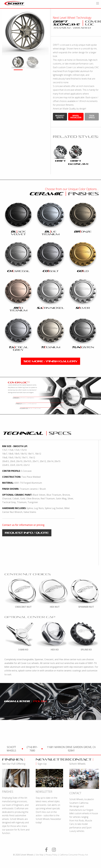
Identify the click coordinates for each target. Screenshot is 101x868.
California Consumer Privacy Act (74, 855)
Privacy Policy (52, 855)
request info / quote (27, 533)
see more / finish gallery (50, 361)
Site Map (40, 855)
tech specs (92, 117)
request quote (60, 117)
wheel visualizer (76, 117)
